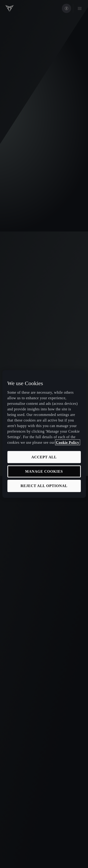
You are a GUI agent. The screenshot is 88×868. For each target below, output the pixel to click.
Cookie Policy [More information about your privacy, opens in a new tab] (68, 442)
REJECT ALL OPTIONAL (44, 486)
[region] (44, 434)
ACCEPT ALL (44, 457)
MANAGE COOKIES (44, 471)
